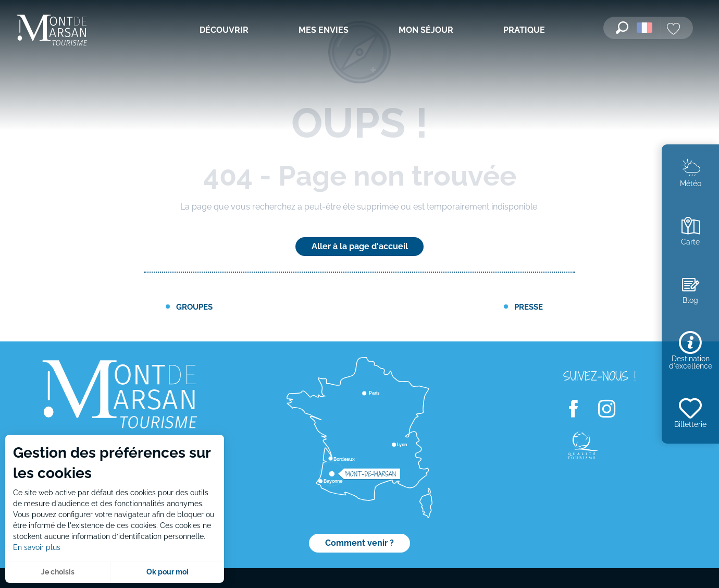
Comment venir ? (359, 543)
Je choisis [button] (58, 572)
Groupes (194, 307)
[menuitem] (52, 31)
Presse (529, 307)
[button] (622, 28)
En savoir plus (37, 547)
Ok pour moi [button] (168, 572)
